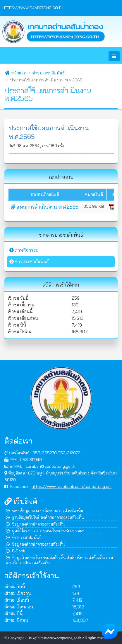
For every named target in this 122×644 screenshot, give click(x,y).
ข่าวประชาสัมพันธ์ (48, 73)
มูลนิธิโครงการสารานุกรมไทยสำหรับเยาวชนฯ (45, 531)
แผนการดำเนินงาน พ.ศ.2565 (45, 207)
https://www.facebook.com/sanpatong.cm (72, 486)
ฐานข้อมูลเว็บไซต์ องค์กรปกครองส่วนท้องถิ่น (45, 517)
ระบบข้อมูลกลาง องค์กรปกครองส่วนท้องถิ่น (44, 511)
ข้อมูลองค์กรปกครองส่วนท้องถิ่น (35, 524)
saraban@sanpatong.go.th (50, 466)
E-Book (16, 551)
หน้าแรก (16, 73)
